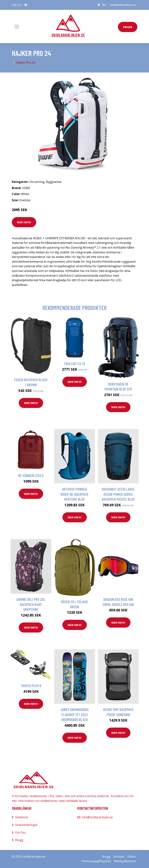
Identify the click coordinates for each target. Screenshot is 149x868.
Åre (104, 5)
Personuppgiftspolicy (96, 861)
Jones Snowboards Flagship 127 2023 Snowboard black (74, 714)
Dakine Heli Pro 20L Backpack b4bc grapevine (31, 604)
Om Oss (20, 832)
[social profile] (26, 5)
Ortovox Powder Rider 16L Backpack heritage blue (74, 494)
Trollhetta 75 (74, 364)
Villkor (132, 857)
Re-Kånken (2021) (31, 475)
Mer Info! (24, 222)
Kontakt (119, 857)
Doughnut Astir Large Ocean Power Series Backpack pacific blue (118, 494)
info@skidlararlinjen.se (123, 5)
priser (128, 27)
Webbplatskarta (125, 861)
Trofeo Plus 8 (31, 686)
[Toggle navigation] (17, 27)
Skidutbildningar (26, 825)
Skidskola (22, 817)
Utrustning (37, 182)
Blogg (19, 840)
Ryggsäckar (54, 182)
